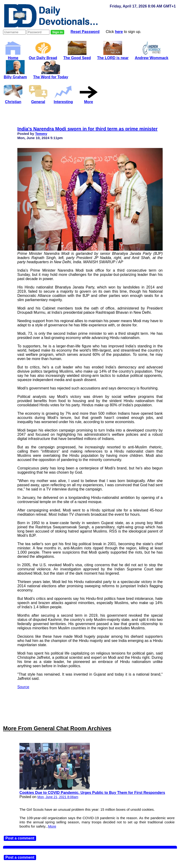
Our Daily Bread (43, 56)
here (119, 32)
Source (23, 687)
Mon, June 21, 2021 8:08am (58, 797)
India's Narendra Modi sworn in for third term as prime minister (87, 129)
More (52, 826)
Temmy (41, 134)
